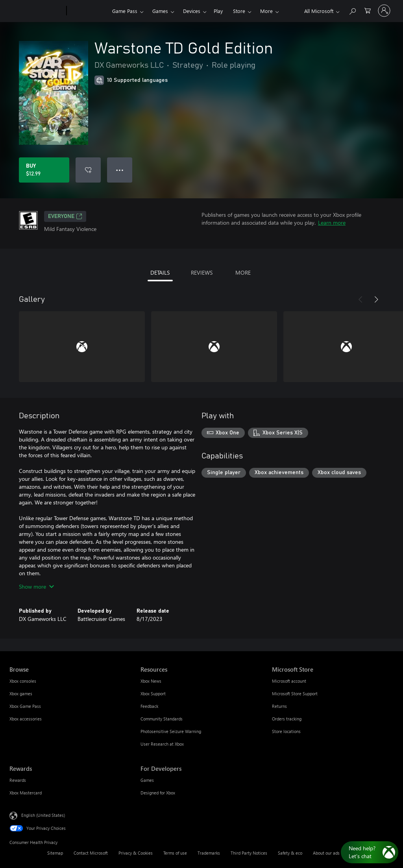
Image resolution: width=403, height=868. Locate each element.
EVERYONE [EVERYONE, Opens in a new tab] (65, 216)
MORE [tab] (243, 272)
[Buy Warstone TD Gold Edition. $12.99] (44, 170)
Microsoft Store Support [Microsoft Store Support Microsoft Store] (295, 693)
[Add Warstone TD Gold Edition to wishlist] (88, 170)
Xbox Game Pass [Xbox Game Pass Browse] (25, 706)
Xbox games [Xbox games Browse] (21, 693)
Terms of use (175, 853)
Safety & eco (290, 853)
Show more (36, 586)
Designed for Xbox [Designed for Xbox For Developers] (158, 793)
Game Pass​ (125, 11)
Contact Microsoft (91, 853)
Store (239, 11)
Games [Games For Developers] (147, 780)
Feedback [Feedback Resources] (149, 706)
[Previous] (360, 299)
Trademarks (209, 853)
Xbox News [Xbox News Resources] (151, 681)
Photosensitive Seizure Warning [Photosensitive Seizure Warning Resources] (171, 731)
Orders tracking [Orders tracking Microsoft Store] (287, 719)
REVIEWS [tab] (202, 272)
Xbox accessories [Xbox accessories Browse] (26, 719)
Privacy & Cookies (136, 853)
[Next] (376, 299)
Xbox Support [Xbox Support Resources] (153, 693)
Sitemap (55, 853)
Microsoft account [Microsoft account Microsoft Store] (289, 681)
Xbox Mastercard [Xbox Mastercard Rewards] (26, 793)
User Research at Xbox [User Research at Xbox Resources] (162, 744)
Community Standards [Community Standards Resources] (162, 719)
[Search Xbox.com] (352, 10)
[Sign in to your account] (384, 11)
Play (218, 11)
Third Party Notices (249, 853)
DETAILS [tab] (160, 272)
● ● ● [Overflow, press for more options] (120, 170)
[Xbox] (88, 11)
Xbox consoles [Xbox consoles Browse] (23, 681)
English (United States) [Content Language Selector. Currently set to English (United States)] (43, 815)
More (266, 11)
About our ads (326, 853)
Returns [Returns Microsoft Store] (279, 706)
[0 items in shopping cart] (368, 10)
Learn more (332, 223)
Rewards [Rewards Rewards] (18, 780)
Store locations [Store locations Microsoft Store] (286, 731)
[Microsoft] (36, 11)
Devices (192, 11)
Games (160, 11)
